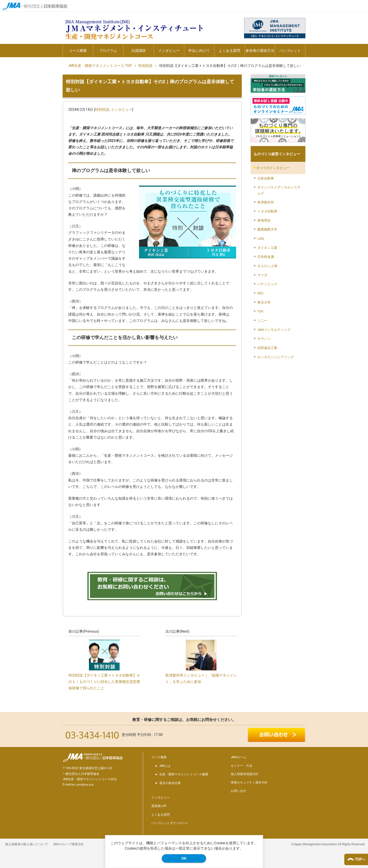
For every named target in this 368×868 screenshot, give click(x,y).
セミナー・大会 (241, 766)
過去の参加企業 (170, 783)
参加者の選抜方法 (260, 51)
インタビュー (169, 51)
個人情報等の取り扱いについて (27, 844)
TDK (260, 311)
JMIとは (165, 766)
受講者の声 (159, 806)
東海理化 (264, 220)
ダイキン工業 (267, 248)
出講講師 (139, 51)
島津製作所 (266, 202)
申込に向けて (199, 51)
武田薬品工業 (267, 348)
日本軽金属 (266, 257)
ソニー (262, 321)
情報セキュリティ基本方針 (249, 782)
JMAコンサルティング (274, 330)
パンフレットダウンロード (170, 823)
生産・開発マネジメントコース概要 (184, 774)
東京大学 (264, 302)
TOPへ (360, 859)
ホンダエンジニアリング (276, 357)
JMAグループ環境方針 (68, 844)
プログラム (108, 51)
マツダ (262, 275)
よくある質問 (229, 51)
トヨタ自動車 (267, 211)
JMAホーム (239, 757)
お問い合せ (238, 791)
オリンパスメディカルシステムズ (279, 190)
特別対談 (102, 110)
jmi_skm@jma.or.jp (83, 785)
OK (184, 858)
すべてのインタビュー (273, 168)
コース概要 (78, 51)
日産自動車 (266, 178)
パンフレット (290, 51)
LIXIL (261, 239)
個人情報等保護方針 (245, 774)
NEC (260, 293)
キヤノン (264, 339)
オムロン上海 (267, 266)
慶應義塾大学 (267, 229)
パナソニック (267, 284)
